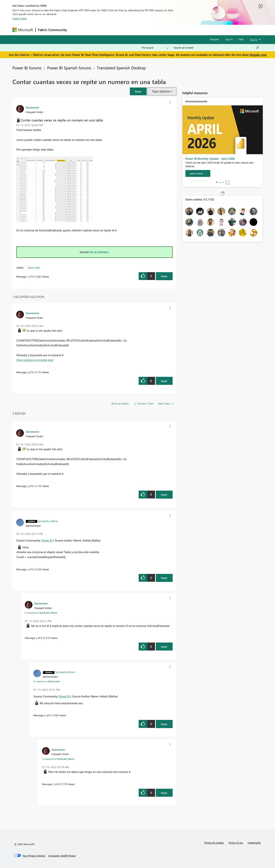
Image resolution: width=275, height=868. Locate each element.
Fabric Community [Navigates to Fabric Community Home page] (52, 30)
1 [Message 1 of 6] (28, 276)
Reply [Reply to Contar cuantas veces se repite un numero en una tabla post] (164, 276)
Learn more (20, 18)
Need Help (34, 268)
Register (215, 39)
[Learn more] (198, 173)
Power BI (47, 540)
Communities (125, 30)
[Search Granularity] (155, 48)
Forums (76, 30)
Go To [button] (254, 39)
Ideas (108, 30)
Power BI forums (27, 68)
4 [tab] (223, 182)
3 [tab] (221, 182)
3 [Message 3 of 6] (36, 638)
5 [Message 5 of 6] (54, 784)
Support (173, 30)
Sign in (229, 39)
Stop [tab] (227, 182)
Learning (157, 30)
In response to (41, 613)
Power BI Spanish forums (69, 68)
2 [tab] (219, 182)
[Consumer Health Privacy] (62, 856)
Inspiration (92, 30)
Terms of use (236, 843)
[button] (138, 91)
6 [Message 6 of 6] (28, 372)
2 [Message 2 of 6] (28, 569)
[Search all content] (217, 48)
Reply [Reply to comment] (164, 381)
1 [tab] (217, 182)
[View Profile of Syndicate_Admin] (48, 521)
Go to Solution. (99, 252)
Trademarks (254, 843)
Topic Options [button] (161, 91)
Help (241, 39)
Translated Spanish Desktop (121, 68)
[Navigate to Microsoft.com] (23, 30)
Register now (258, 55)
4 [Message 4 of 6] (45, 715)
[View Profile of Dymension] (32, 107)
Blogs (142, 30)
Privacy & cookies (214, 843)
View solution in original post (35, 360)
